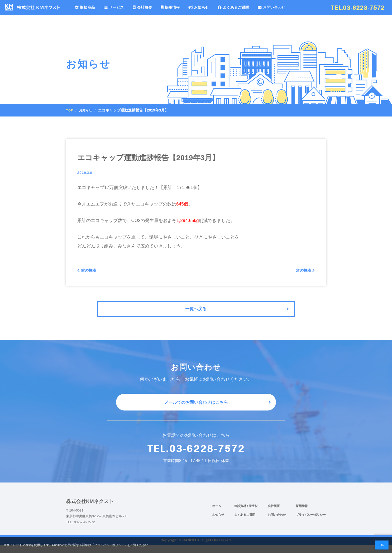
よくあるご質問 (233, 7)
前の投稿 (88, 271)
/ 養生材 (252, 514)
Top (70, 110)
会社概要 (142, 7)
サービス (114, 7)
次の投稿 (304, 271)
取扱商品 (85, 7)
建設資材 (241, 514)
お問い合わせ (271, 7)
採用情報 (170, 7)
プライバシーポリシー (311, 523)
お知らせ (199, 7)
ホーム (217, 514)
